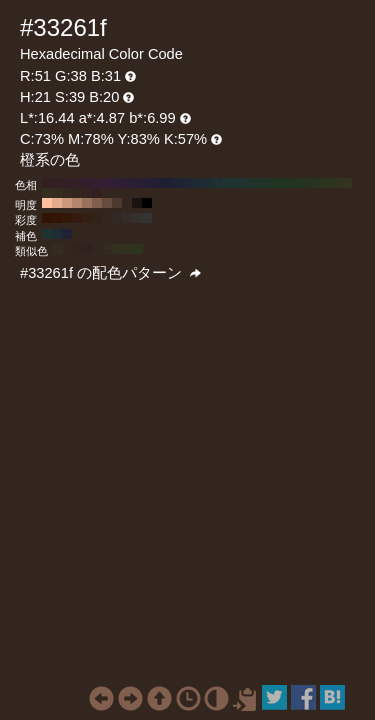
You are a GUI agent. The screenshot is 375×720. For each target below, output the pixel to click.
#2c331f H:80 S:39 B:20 (327, 183)
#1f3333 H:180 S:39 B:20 (227, 183)
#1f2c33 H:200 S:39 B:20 (207, 183)
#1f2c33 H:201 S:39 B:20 (57, 234)
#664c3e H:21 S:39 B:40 (107, 203)
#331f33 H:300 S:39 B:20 (107, 183)
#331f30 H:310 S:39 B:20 (97, 183)
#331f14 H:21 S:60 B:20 (87, 218)
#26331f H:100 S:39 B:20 (307, 183)
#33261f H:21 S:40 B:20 (107, 218)
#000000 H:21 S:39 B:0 (147, 203)
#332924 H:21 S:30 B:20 (117, 218)
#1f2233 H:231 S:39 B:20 (67, 234)
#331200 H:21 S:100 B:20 (47, 218)
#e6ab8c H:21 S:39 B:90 (57, 203)
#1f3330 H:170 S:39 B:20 (237, 183)
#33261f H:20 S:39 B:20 (77, 193)
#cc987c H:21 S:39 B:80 (67, 203)
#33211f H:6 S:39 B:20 (88, 249)
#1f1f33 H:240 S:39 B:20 (167, 183)
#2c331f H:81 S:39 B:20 (138, 249)
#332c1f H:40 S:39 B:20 (57, 193)
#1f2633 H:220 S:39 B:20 (187, 183)
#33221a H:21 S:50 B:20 (97, 218)
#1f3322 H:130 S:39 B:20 (277, 183)
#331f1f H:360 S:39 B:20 (47, 183)
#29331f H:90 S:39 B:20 (317, 183)
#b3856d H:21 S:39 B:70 (77, 203)
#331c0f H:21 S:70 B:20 (77, 218)
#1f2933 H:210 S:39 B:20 (197, 183)
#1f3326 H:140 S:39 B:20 (267, 183)
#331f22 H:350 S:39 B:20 (57, 183)
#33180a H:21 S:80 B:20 (67, 218)
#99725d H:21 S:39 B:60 (87, 203)
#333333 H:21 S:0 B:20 (147, 218)
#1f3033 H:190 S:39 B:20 (217, 183)
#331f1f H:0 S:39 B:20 (97, 193)
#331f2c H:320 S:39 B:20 (87, 183)
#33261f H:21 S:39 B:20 (127, 203)
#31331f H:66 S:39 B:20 (128, 249)
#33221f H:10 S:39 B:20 (87, 193)
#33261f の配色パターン (110, 273)
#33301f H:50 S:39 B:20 (47, 193)
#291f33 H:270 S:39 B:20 (137, 183)
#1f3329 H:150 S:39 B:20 (257, 183)
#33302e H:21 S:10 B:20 (137, 218)
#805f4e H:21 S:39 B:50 (97, 203)
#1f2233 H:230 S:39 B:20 (177, 183)
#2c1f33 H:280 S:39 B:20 (127, 183)
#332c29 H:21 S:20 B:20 (127, 218)
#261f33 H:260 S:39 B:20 (147, 183)
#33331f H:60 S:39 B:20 (347, 183)
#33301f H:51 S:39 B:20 (118, 249)
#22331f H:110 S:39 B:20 (297, 183)
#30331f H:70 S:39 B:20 (337, 183)
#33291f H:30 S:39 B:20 (67, 193)
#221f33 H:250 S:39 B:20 (157, 183)
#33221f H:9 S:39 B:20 (78, 249)
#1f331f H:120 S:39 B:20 (287, 183)
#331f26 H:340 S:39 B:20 (67, 183)
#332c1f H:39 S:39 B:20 (58, 249)
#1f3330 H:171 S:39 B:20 (47, 234)
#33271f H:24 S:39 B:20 (68, 249)
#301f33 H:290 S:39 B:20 (117, 183)
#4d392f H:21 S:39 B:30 (117, 203)
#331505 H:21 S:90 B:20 (57, 218)
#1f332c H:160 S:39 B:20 (247, 183)
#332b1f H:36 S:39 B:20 (108, 249)
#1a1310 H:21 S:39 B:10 (137, 203)
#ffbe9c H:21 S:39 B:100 (47, 203)
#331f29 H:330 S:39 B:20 (77, 183)
